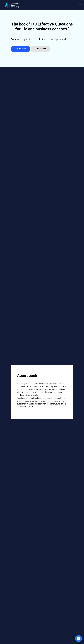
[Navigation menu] (80, 5)
